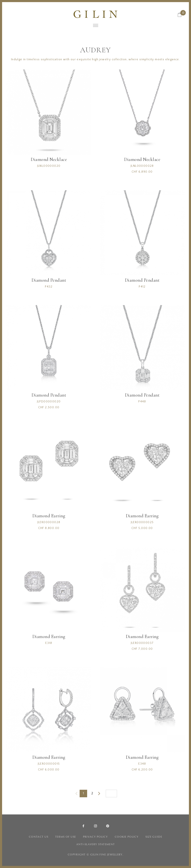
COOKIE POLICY (127, 837)
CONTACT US (39, 837)
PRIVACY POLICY (95, 837)
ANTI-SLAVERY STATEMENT (96, 844)
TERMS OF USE (66, 837)
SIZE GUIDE (154, 837)
